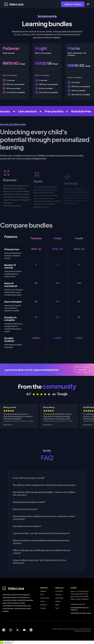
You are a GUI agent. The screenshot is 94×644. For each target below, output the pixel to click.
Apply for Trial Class (73, 4)
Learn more (82, 370)
